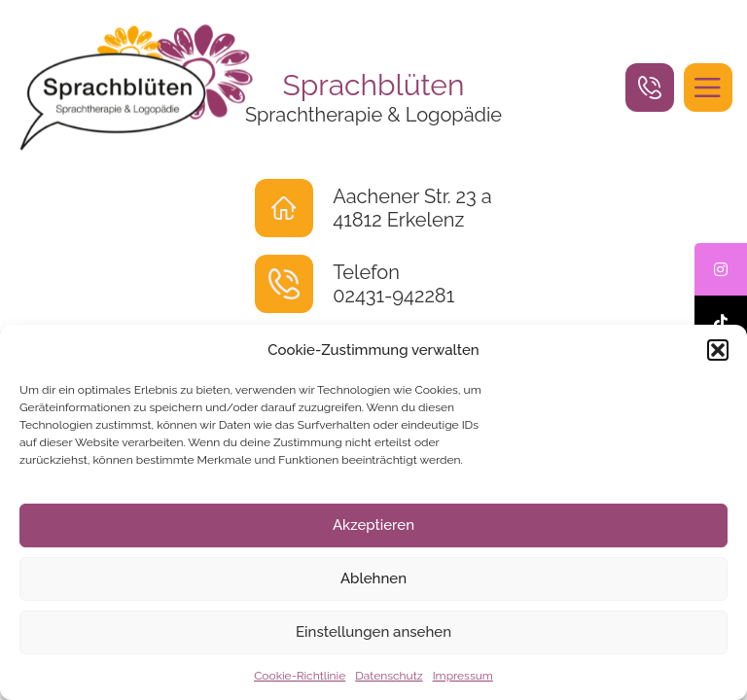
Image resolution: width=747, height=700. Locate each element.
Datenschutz (389, 676)
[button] (718, 350)
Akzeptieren (373, 525)
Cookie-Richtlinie (300, 676)
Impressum (463, 676)
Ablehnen (373, 578)
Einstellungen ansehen (373, 632)
